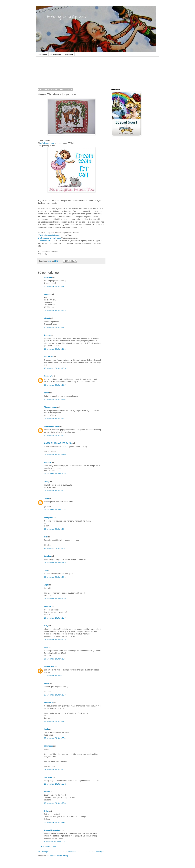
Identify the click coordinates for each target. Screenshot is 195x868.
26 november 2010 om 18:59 (55, 599)
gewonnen (69, 54)
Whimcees (48, 746)
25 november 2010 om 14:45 (55, 399)
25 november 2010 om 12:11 (55, 286)
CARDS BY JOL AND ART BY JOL (58, 443)
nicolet (47, 318)
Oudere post (100, 852)
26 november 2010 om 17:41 (55, 577)
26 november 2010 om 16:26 (55, 563)
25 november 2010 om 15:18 (55, 419)
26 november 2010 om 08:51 (55, 510)
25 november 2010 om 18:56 (55, 474)
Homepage (72, 852)
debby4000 (49, 518)
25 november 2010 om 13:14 (55, 368)
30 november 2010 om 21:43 (55, 822)
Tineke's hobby (50, 407)
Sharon (47, 792)
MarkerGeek (49, 667)
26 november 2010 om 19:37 (55, 659)
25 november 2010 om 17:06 (55, 455)
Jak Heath (48, 777)
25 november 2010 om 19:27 (55, 491)
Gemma (47, 335)
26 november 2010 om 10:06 (55, 529)
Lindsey (47, 607)
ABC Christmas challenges (49, 235)
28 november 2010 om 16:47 (55, 770)
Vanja (46, 729)
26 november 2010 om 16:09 (55, 548)
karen (47, 393)
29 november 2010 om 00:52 (55, 784)
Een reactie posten (49, 847)
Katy (46, 626)
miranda (48, 294)
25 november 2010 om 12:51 (55, 349)
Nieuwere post (44, 852)
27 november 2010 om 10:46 (55, 695)
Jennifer (48, 556)
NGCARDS (49, 357)
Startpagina (42, 54)
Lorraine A (48, 703)
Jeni (46, 571)
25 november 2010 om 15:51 (55, 435)
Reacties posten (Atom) (59, 856)
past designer (56, 54)
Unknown (48, 376)
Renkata (48, 462)
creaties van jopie (52, 426)
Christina (48, 277)
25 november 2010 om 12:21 (55, 327)
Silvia (46, 498)
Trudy (47, 482)
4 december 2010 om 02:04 (55, 842)
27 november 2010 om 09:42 (55, 676)
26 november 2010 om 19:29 (55, 640)
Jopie (46, 585)
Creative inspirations (46, 241)
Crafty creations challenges (49, 238)
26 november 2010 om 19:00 (55, 618)
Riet (46, 537)
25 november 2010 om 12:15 (55, 311)
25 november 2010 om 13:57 (55, 385)
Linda (47, 683)
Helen (47, 811)
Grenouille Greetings (53, 830)
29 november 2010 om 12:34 (55, 803)
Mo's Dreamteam (47, 143)
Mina (46, 647)
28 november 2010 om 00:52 (55, 738)
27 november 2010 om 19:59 (55, 721)
